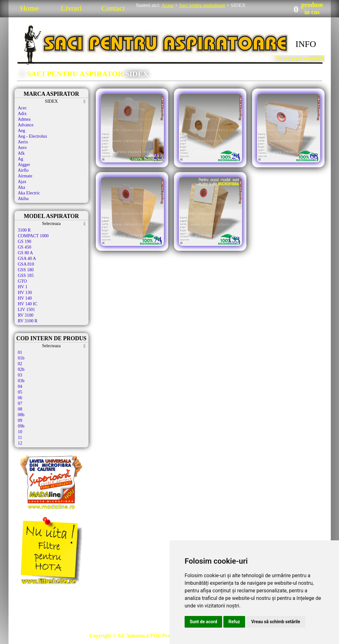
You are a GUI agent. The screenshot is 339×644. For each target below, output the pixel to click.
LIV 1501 (27, 310)
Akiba (23, 199)
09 (20, 420)
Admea (24, 119)
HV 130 (25, 293)
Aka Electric (29, 193)
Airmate (25, 176)
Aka (22, 187)
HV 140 (25, 298)
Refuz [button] (234, 622)
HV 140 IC (28, 304)
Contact (113, 8)
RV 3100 (26, 315)
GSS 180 (26, 270)
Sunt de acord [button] (203, 622)
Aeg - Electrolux (33, 136)
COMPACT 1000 (33, 236)
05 (20, 392)
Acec (23, 108)
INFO (306, 44)
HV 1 (23, 287)
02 (20, 364)
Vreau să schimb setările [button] (276, 622)
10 (20, 432)
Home (29, 8)
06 (20, 398)
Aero (22, 148)
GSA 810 (26, 264)
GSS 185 (26, 276)
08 (20, 409)
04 (20, 386)
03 (20, 375)
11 (20, 437)
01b (21, 358)
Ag (21, 159)
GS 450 (25, 247)
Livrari (71, 8)
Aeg (22, 131)
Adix (22, 114)
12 (20, 443)
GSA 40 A (27, 259)
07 (20, 403)
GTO (23, 281)
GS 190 (25, 241)
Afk (21, 153)
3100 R (24, 230)
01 (20, 352)
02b (21, 369)
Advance (26, 125)
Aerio (23, 142)
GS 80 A (26, 253)
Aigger (24, 165)
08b (21, 415)
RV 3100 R (28, 321)
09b (21, 426)
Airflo (23, 170)
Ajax (22, 182)
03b (21, 381)
